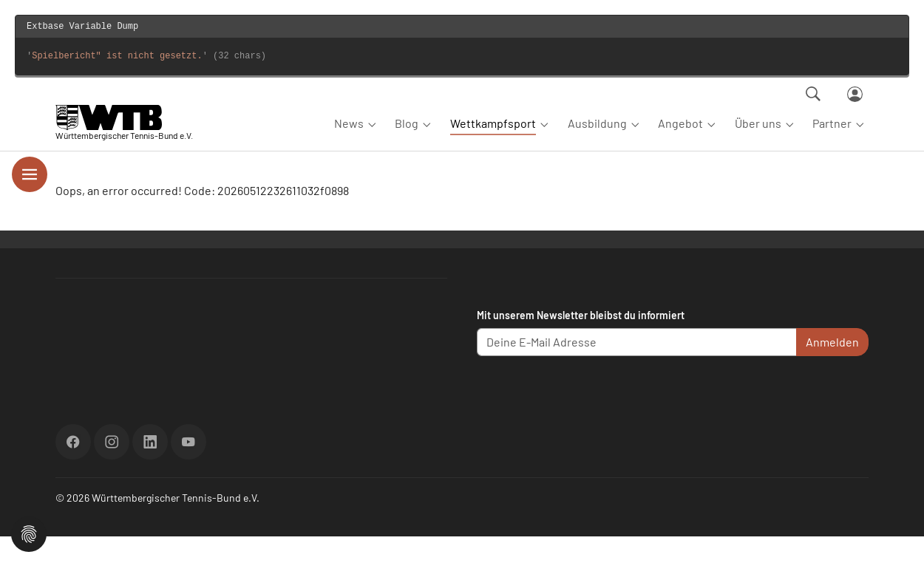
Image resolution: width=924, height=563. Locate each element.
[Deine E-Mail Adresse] (637, 369)
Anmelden (832, 368)
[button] (29, 532)
